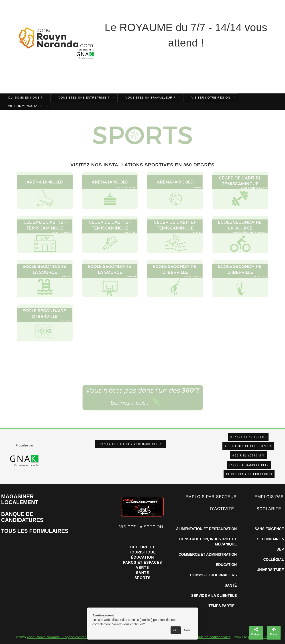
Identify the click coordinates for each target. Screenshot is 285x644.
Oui (176, 630)
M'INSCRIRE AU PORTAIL (248, 437)
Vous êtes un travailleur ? (150, 98)
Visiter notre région (211, 98)
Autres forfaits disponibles (249, 474)
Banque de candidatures (249, 465)
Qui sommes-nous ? (25, 98)
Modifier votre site (249, 455)
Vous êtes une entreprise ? (84, 98)
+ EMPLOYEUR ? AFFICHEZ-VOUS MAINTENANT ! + (131, 444)
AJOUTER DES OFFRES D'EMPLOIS (248, 446)
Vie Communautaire (25, 106)
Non (187, 630)
